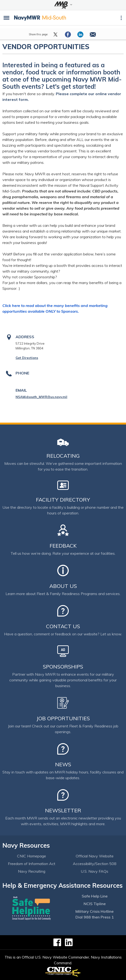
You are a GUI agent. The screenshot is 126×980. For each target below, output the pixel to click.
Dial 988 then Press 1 (95, 917)
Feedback (63, 546)
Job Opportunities (63, 718)
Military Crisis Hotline (94, 911)
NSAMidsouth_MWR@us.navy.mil (41, 397)
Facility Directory (63, 500)
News (63, 764)
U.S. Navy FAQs (94, 871)
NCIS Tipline (95, 904)
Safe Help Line (95, 896)
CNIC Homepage (31, 856)
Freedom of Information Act (32, 864)
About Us (63, 586)
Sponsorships (63, 667)
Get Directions (27, 358)
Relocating (63, 456)
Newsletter (63, 810)
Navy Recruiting (32, 871)
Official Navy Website (95, 856)
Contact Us (63, 626)
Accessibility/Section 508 (95, 864)
